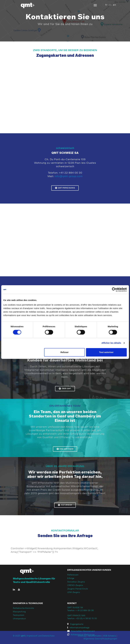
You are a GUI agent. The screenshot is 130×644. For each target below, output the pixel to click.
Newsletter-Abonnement (81, 631)
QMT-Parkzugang (65, 188)
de (110, 5)
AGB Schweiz (110, 636)
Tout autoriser (106, 352)
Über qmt (65, 388)
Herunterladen (94, 636)
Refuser (64, 352)
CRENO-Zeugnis (75, 586)
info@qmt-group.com (69, 176)
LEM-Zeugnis (74, 592)
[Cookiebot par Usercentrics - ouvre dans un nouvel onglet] (114, 290)
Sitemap (82, 636)
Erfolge (71, 579)
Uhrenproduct (19, 619)
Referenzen (73, 575)
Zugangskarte (75, 624)
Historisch (65, 505)
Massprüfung (19, 612)
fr (106, 5)
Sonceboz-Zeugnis (76, 582)
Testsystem (19, 615)
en (114, 5)
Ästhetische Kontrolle (23, 608)
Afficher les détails (111, 343)
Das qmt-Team (65, 449)
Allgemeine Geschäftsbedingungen (100, 639)
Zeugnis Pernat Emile (78, 589)
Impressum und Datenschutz (41, 636)
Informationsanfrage (78, 628)
